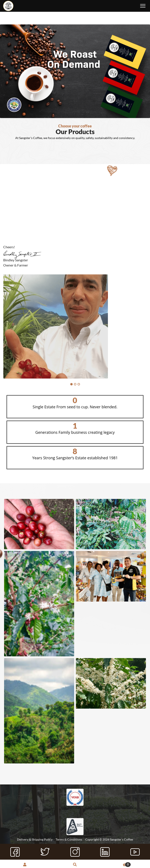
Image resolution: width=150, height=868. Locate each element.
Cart (115, 865)
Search (75, 865)
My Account (25, 865)
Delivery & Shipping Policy (35, 839)
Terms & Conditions (69, 839)
